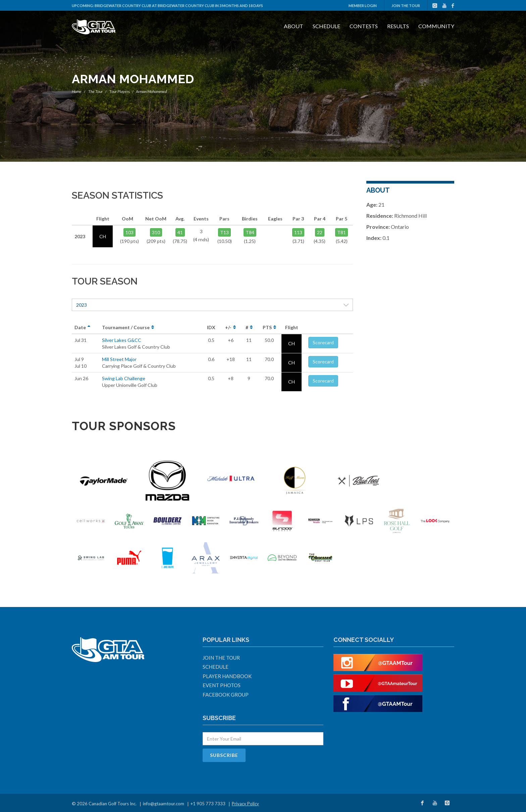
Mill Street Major (119, 359)
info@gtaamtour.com (164, 804)
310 (156, 232)
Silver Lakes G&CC (122, 340)
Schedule (326, 26)
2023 (212, 305)
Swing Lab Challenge (124, 378)
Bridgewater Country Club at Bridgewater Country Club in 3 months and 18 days (179, 6)
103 (129, 232)
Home (77, 91)
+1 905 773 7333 (208, 804)
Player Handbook (227, 676)
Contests (364, 26)
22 (320, 232)
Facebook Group (226, 695)
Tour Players (120, 91)
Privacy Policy (245, 804)
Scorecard (323, 342)
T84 (250, 232)
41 (180, 232)
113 (298, 232)
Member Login (363, 6)
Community (436, 26)
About (294, 26)
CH (292, 343)
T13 (224, 232)
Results (398, 26)
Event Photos (222, 685)
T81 (341, 232)
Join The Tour (406, 6)
